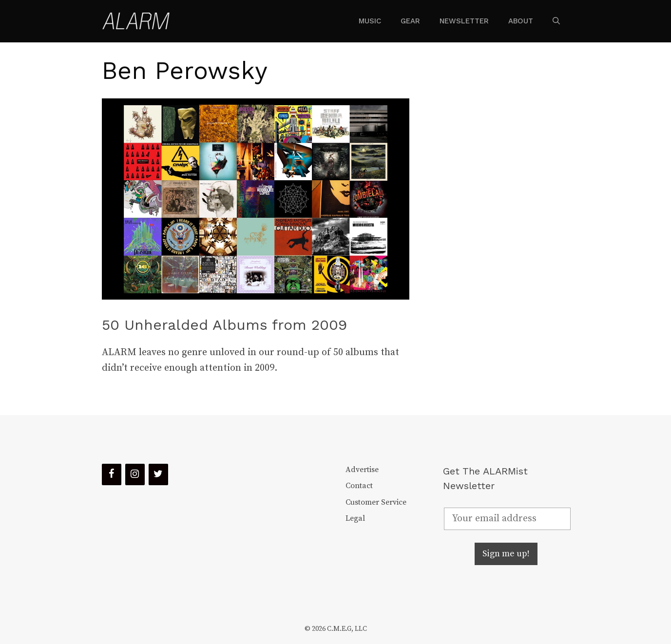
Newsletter (464, 21)
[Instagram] (135, 474)
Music (370, 21)
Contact (359, 486)
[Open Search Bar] (556, 21)
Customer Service (376, 502)
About (521, 21)
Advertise (362, 470)
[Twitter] (158, 474)
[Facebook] (112, 474)
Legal (355, 518)
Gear (410, 21)
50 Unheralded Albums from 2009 (224, 325)
